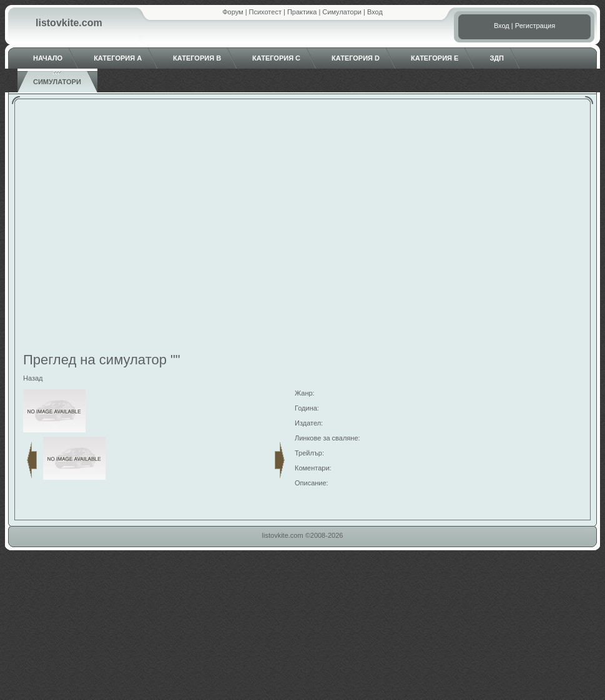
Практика (302, 12)
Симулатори (342, 12)
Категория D (356, 58)
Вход (375, 12)
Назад (33, 378)
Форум (233, 12)
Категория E (435, 58)
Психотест (265, 12)
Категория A (118, 58)
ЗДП (497, 58)
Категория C (276, 58)
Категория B (197, 58)
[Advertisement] (117, 227)
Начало (48, 58)
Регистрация (535, 26)
